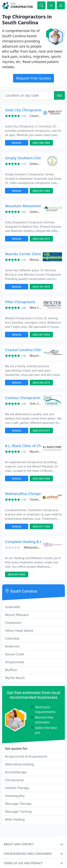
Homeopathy (15, 796)
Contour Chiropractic (23, 398)
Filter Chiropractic (20, 302)
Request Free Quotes (34, 78)
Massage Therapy (18, 804)
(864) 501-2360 (41, 191)
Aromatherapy (16, 772)
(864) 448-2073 (41, 239)
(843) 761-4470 (41, 287)
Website (17, 143)
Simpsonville (14, 662)
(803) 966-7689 (41, 143)
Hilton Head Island (19, 631)
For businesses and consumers (28, 854)
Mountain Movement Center (29, 206)
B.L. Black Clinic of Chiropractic (31, 446)
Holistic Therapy (17, 788)
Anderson (12, 646)
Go (59, 95)
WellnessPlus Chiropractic (27, 494)
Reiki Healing (15, 819)
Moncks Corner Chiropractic (29, 254)
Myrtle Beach (15, 678)
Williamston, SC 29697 (39, 547)
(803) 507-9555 (41, 335)
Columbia (12, 638)
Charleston (13, 623)
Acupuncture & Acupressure (26, 756)
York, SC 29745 (39, 404)
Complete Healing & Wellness (30, 542)
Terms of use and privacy (23, 863)
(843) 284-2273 (41, 383)
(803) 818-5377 (41, 431)
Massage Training (18, 811)
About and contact (19, 844)
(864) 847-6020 (17, 574)
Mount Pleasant (17, 615)
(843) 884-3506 (41, 478)
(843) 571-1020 (41, 526)
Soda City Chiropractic (24, 110)
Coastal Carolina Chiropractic (30, 350)
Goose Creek (15, 654)
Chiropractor (15, 780)
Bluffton (11, 670)
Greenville (13, 607)
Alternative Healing (19, 764)
